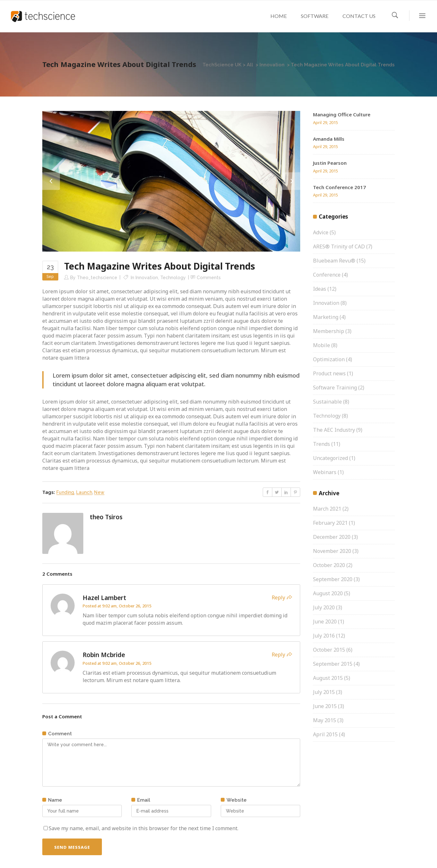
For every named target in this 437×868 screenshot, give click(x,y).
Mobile (322, 345)
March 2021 (327, 509)
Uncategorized (330, 458)
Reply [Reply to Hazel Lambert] (278, 597)
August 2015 (328, 678)
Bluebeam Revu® (334, 261)
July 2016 (324, 636)
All (250, 65)
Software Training (335, 388)
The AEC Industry (334, 430)
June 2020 (325, 622)
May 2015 (325, 720)
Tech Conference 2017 (339, 187)
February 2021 (330, 523)
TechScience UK (222, 65)
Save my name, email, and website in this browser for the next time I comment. (144, 828)
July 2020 (324, 607)
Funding (65, 492)
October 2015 (329, 650)
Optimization (329, 359)
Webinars (325, 472)
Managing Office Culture (342, 114)
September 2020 (333, 579)
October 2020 (329, 565)
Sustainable (327, 402)
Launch (84, 492)
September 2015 (333, 664)
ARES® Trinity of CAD (339, 246)
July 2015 (324, 692)
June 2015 (325, 706)
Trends (322, 444)
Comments (209, 278)
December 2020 (332, 537)
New (99, 492)
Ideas (320, 289)
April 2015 (325, 734)
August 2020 (328, 593)
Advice (321, 232)
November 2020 (332, 551)
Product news (329, 373)
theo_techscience (97, 278)
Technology (173, 278)
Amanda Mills (329, 139)
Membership (329, 331)
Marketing (326, 317)
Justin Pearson (330, 163)
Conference (327, 275)
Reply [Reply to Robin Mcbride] (278, 655)
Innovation (272, 65)
